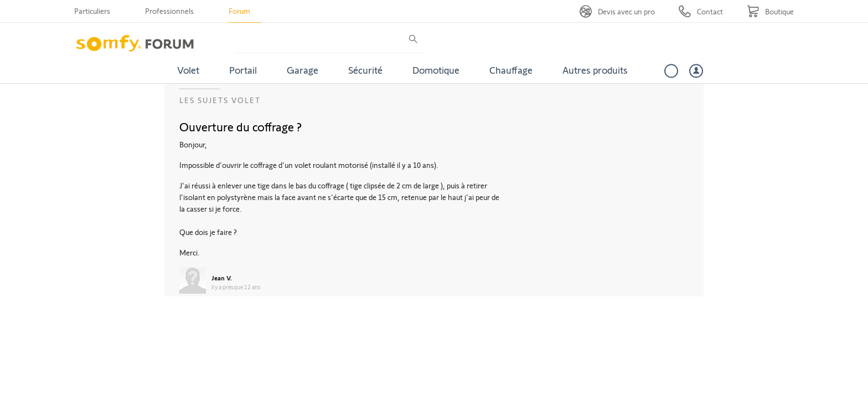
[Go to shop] (770, 11)
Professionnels (169, 11)
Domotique (436, 70)
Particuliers (92, 11)
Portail (243, 70)
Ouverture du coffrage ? (241, 126)
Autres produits (595, 70)
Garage (303, 70)
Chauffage (511, 70)
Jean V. (222, 278)
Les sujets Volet (220, 100)
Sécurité (365, 70)
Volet (188, 70)
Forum (239, 11)
